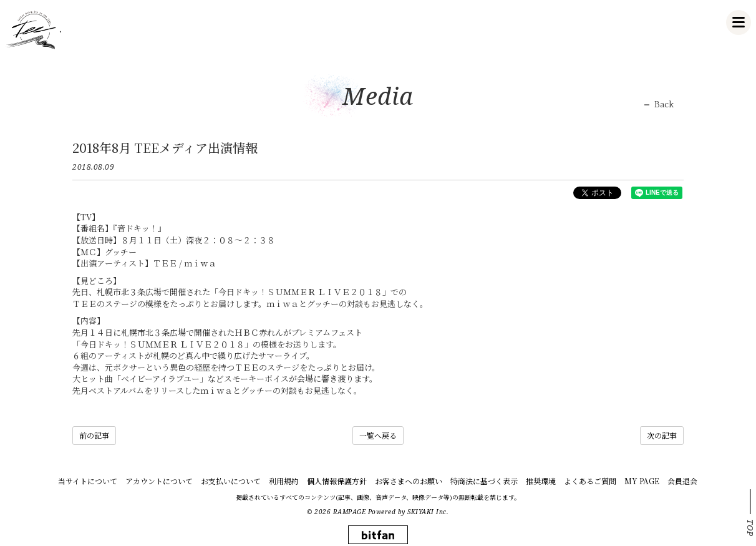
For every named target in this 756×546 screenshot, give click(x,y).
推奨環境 (541, 481)
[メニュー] (739, 22)
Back (664, 104)
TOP (750, 528)
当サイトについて (88, 481)
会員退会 (682, 481)
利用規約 (284, 481)
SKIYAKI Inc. (428, 512)
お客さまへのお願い (409, 481)
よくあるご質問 (590, 481)
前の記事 (94, 435)
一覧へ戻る (378, 435)
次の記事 (662, 435)
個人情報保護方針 (337, 481)
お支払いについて (231, 481)
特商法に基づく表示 (484, 481)
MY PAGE (642, 481)
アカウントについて (159, 481)
